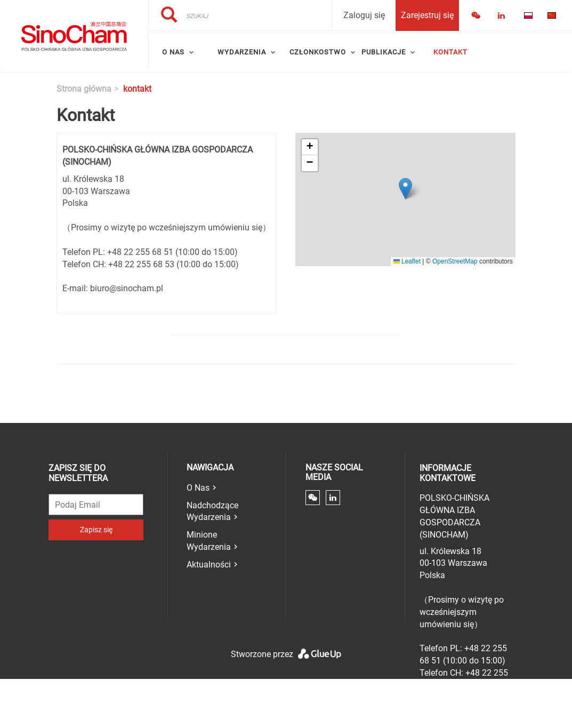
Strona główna (84, 89)
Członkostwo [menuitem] (318, 52)
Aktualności (209, 565)
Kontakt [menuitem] (450, 52)
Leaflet (407, 261)
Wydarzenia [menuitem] (242, 52)
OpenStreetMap (455, 261)
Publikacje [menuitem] (384, 52)
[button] (405, 189)
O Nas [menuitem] (173, 52)
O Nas (198, 488)
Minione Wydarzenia (209, 541)
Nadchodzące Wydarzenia (212, 511)
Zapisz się (96, 530)
